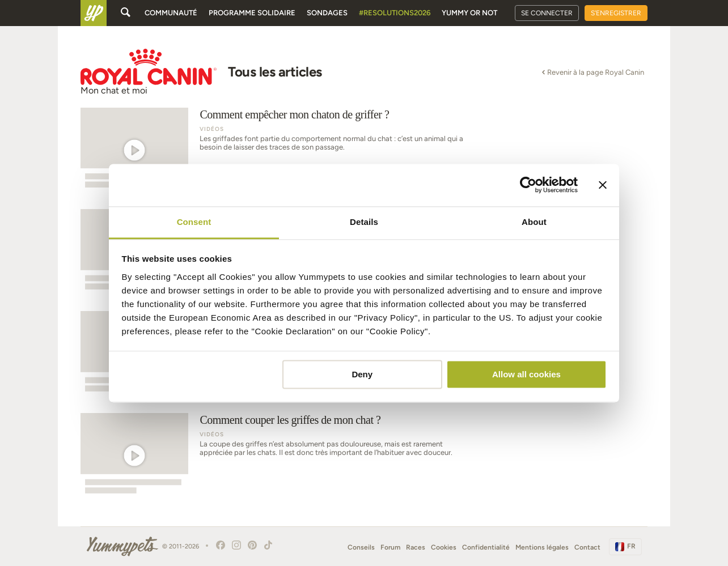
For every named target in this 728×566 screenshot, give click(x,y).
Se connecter (547, 13)
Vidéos (212, 129)
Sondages (327, 13)
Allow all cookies (526, 374)
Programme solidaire (252, 13)
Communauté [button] (171, 13)
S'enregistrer (616, 13)
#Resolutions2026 (395, 13)
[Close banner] (603, 185)
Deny (362, 374)
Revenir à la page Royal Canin (592, 72)
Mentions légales (542, 547)
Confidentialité (486, 547)
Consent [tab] (194, 222)
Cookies (444, 547)
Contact (587, 547)
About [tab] (534, 222)
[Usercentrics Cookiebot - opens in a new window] (528, 185)
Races (416, 547)
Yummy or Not (469, 13)
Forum (390, 547)
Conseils (361, 547)
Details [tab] (364, 222)
